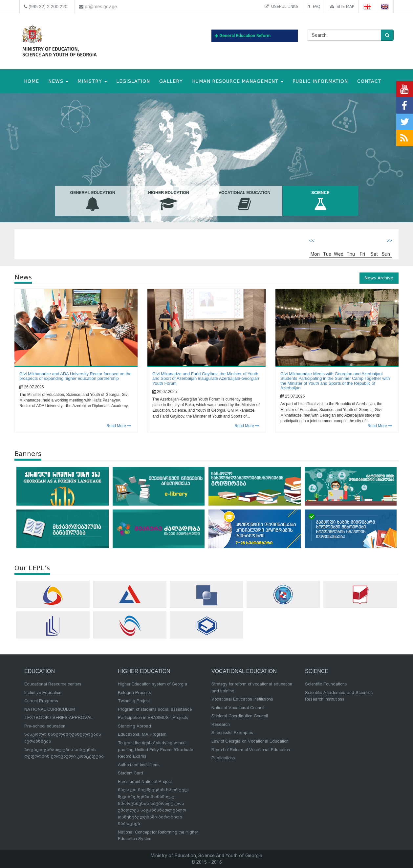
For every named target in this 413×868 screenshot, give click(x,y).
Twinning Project (134, 701)
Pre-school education (45, 726)
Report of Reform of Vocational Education (251, 750)
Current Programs (41, 701)
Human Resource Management (238, 81)
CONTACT (369, 81)
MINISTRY (92, 81)
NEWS (58, 81)
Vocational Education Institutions (242, 699)
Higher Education (169, 201)
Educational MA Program (142, 734)
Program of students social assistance (155, 709)
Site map (342, 6)
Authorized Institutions (139, 765)
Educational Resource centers (53, 684)
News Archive (379, 278)
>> (389, 241)
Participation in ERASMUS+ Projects (153, 717)
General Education (92, 201)
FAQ (314, 6)
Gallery (171, 81)
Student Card (130, 773)
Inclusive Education (43, 693)
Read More (119, 426)
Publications (223, 758)
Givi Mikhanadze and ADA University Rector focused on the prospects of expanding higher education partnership (76, 376)
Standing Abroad (134, 726)
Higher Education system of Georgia (152, 684)
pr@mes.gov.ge (101, 7)
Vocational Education (244, 201)
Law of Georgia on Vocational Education (250, 741)
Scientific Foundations (326, 684)
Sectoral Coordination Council (240, 716)
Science (320, 201)
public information (320, 81)
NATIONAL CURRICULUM (50, 709)
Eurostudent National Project (145, 781)
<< (312, 241)
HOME (32, 81)
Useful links (282, 6)
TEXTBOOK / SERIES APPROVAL (58, 717)
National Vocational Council (238, 708)
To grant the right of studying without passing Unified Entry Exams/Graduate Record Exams (155, 749)
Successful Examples (232, 733)
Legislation (133, 81)
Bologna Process (134, 693)
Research (221, 724)
